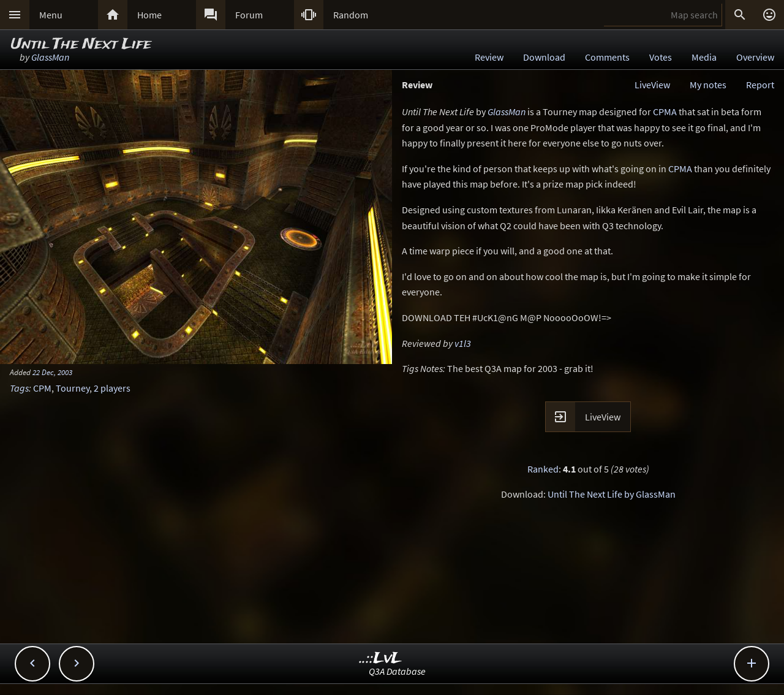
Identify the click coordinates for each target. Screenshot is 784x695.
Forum (249, 15)
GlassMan (50, 57)
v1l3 (463, 343)
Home (149, 15)
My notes (708, 85)
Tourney (73, 388)
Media (704, 57)
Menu (51, 15)
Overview (755, 57)
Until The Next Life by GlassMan (612, 494)
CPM (42, 388)
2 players (112, 388)
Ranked (543, 469)
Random (351, 15)
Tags (19, 388)
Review (489, 57)
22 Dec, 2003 (52, 372)
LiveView (652, 85)
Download (544, 57)
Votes (661, 57)
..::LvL (381, 659)
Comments (607, 57)
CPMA (665, 112)
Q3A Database (397, 671)
